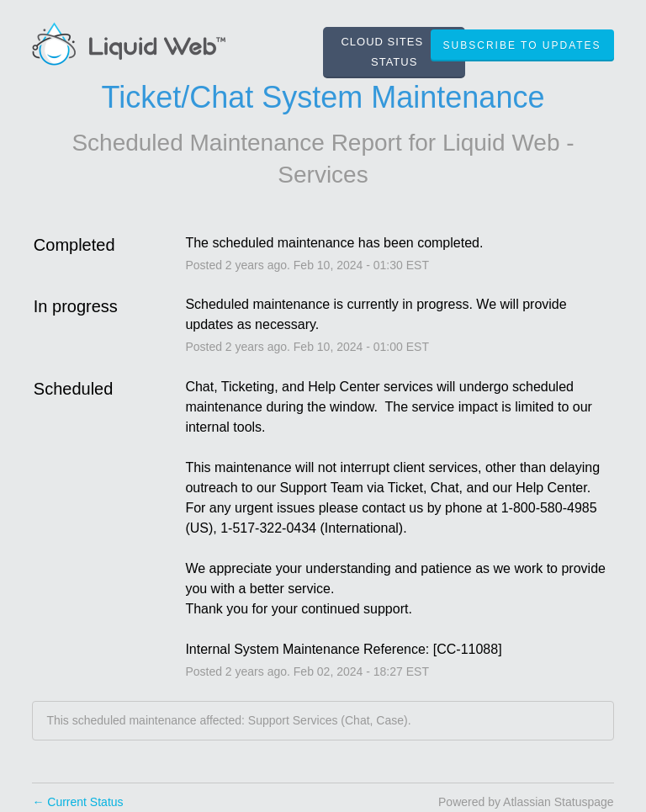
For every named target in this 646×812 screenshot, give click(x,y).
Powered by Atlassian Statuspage (526, 802)
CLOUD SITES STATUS (382, 52)
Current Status (77, 802)
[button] (522, 45)
